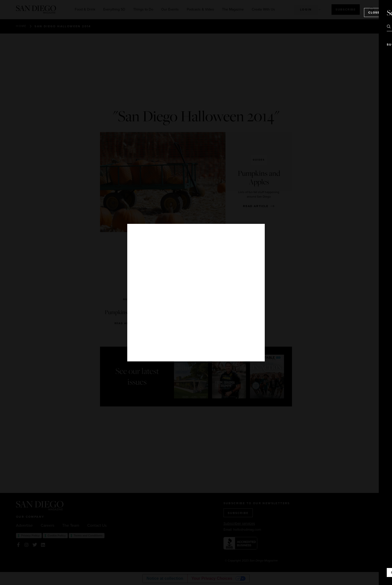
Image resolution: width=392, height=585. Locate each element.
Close (374, 12)
